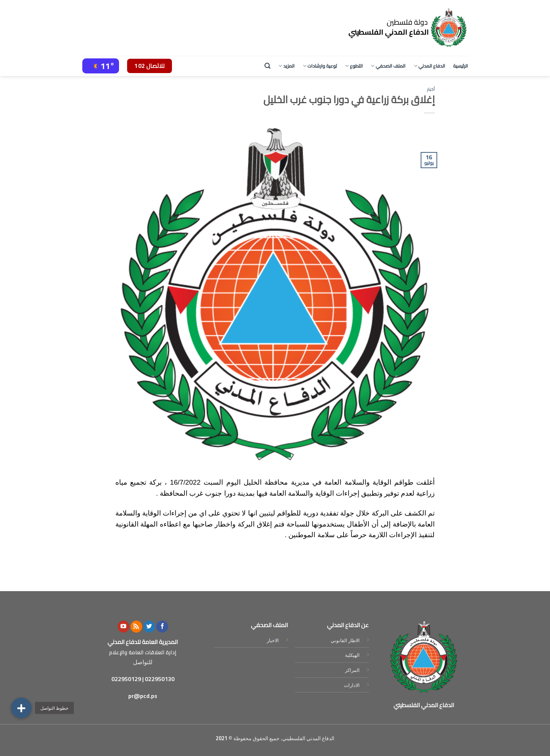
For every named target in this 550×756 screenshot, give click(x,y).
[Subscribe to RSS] (136, 627)
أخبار (431, 89)
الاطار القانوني (345, 640)
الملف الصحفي (388, 66)
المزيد (287, 66)
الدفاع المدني (429, 66)
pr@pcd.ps (143, 696)
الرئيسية (460, 66)
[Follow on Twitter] (149, 627)
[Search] (267, 66)
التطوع (354, 66)
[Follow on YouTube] (123, 627)
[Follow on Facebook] (162, 627)
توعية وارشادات (320, 66)
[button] (21, 708)
